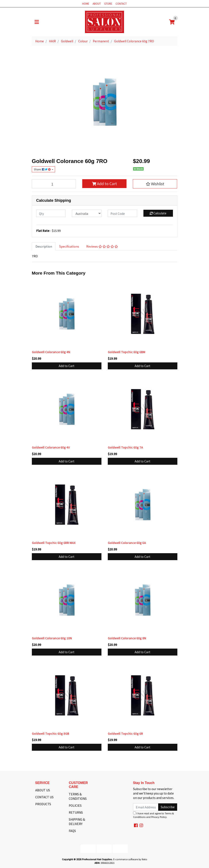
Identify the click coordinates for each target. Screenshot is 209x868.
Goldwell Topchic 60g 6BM (127, 352)
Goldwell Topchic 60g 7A (125, 447)
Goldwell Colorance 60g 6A (127, 543)
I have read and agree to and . (154, 815)
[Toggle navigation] (37, 22)
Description (44, 246)
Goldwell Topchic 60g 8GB (51, 733)
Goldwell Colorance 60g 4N (51, 352)
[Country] (87, 213)
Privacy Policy (159, 817)
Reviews (102, 246)
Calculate (158, 213)
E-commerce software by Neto (130, 859)
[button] (155, 184)
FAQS (72, 831)
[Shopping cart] (172, 22)
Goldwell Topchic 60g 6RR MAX (54, 543)
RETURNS (76, 812)
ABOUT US (43, 790)
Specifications (69, 246)
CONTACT (121, 3)
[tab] (44, 246)
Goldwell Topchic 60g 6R (125, 733)
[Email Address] (146, 807)
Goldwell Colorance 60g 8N (127, 638)
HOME (86, 3)
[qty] (51, 213)
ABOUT (97, 3)
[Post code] (123, 213)
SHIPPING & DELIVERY (77, 822)
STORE (108, 3)
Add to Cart (104, 184)
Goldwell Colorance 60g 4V (51, 447)
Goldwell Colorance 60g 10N (52, 638)
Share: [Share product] (42, 169)
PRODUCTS (43, 804)
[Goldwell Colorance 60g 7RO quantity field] (54, 184)
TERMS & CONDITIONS (78, 796)
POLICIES (75, 805)
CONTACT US (44, 797)
